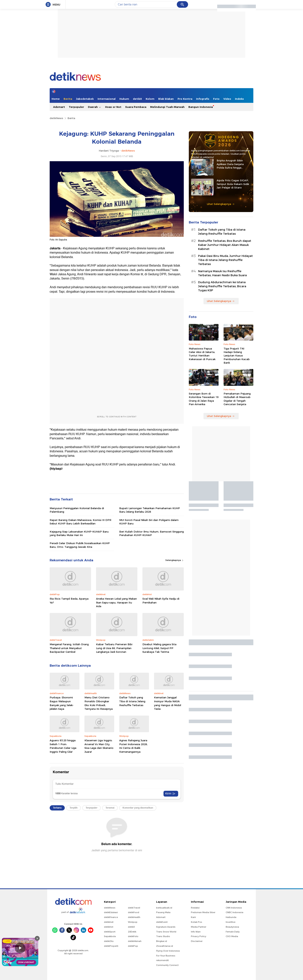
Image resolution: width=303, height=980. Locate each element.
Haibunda (231, 917)
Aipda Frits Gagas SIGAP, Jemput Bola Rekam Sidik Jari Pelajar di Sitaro (233, 184)
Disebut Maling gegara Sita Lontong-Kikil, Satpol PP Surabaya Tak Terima (159, 648)
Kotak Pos (197, 922)
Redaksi (195, 908)
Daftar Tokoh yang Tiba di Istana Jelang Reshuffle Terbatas (132, 701)
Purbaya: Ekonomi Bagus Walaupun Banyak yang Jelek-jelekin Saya (62, 703)
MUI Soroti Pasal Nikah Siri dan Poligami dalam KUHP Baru (149, 522)
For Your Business (166, 956)
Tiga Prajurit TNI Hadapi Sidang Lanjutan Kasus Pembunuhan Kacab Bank (237, 356)
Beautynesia (232, 927)
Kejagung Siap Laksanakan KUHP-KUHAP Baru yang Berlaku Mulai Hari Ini (79, 533)
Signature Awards (166, 927)
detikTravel (134, 908)
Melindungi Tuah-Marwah (167, 107)
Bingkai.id (162, 941)
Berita (68, 99)
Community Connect (167, 965)
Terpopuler (76, 107)
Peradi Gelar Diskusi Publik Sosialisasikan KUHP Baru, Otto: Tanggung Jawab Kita (80, 545)
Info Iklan (196, 932)
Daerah (95, 107)
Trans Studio (163, 936)
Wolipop (133, 922)
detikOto (109, 941)
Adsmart (59, 107)
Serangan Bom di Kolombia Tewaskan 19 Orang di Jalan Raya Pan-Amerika (204, 399)
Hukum (124, 99)
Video (227, 99)
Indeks (239, 99)
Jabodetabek (85, 99)
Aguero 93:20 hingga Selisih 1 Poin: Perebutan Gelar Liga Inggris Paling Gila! (63, 746)
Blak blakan (166, 99)
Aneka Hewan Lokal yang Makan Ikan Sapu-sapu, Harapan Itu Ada (116, 602)
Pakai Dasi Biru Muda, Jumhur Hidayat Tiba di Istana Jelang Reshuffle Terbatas (225, 260)
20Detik (132, 932)
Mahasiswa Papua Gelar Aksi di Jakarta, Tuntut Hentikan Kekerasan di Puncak (202, 354)
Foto (216, 99)
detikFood (134, 912)
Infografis (203, 99)
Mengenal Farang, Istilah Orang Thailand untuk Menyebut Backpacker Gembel (69, 648)
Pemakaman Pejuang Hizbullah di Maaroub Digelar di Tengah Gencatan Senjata (237, 399)
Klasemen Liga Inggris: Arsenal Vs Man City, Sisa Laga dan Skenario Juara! (99, 746)
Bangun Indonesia (201, 107)
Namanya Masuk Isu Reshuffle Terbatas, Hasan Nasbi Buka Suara (222, 273)
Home (56, 99)
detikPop (133, 946)
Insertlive (231, 922)
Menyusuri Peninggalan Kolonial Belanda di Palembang (77, 510)
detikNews (56, 118)
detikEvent (162, 922)
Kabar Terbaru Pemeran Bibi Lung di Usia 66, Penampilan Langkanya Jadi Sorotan (114, 648)
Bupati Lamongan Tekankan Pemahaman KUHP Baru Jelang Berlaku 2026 (150, 510)
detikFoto (133, 936)
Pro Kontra (185, 99)
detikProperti (111, 946)
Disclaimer (197, 941)
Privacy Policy (199, 936)
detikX (137, 99)
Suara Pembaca (136, 107)
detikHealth (134, 917)
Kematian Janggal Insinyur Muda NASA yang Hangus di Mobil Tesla (168, 703)
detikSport (110, 932)
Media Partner (199, 927)
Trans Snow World (166, 932)
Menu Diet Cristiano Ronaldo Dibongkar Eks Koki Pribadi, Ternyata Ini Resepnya (99, 703)
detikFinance (111, 917)
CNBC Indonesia (234, 912)
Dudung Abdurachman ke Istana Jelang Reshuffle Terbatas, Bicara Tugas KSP (222, 286)
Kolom (150, 99)
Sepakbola (110, 936)
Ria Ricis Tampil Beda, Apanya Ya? (69, 601)
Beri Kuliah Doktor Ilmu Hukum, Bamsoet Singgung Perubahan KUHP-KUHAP (151, 533)
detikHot (109, 927)
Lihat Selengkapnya (221, 204)
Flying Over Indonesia (168, 951)
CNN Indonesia (234, 908)
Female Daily (233, 932)
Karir (193, 917)
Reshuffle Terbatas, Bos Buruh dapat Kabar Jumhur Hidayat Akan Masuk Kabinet (225, 245)
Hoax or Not (113, 107)
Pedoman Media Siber (203, 912)
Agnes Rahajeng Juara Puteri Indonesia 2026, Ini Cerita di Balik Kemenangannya (133, 746)
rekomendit (162, 960)
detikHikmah (135, 941)
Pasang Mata (163, 912)
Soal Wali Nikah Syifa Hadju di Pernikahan (161, 601)
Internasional (107, 99)
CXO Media (232, 936)
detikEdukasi (111, 912)
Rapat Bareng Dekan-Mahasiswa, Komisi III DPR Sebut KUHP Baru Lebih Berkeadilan (80, 522)
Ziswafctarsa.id (165, 946)
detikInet (109, 922)
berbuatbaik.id (164, 908)
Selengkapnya (175, 560)
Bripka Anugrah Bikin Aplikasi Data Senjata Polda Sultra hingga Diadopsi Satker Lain (230, 164)
